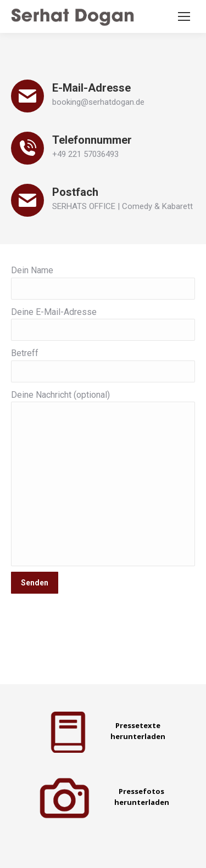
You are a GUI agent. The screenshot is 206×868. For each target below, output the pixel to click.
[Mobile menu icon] (184, 16)
